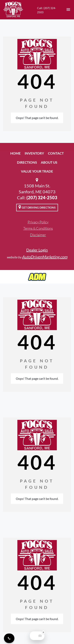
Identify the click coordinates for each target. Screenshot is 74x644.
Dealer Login (37, 250)
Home (15, 153)
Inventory (34, 153)
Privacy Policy (38, 222)
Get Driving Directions (37, 207)
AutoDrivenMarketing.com (45, 257)
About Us (49, 162)
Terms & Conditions (38, 228)
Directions (27, 162)
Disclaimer (38, 235)
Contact (56, 153)
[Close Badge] (43, 632)
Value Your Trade (37, 171)
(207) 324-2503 (42, 198)
